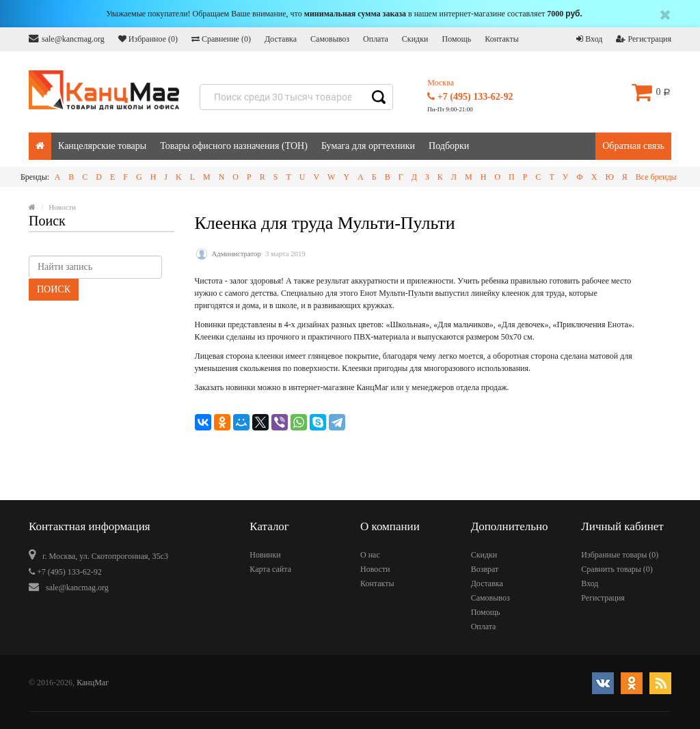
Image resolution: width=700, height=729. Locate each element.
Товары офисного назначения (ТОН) (234, 146)
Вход (589, 39)
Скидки (415, 39)
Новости (375, 569)
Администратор (237, 253)
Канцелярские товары (102, 146)
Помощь (456, 39)
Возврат (485, 569)
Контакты (502, 39)
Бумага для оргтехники (368, 146)
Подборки (449, 146)
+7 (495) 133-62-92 (470, 97)
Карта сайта (270, 569)
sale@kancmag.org (67, 39)
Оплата (376, 39)
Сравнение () (221, 39)
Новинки (265, 555)
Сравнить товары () (617, 569)
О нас (370, 555)
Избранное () (148, 39)
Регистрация (644, 39)
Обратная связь (633, 146)
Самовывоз (330, 39)
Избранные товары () (620, 555)
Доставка (281, 39)
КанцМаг (93, 683)
